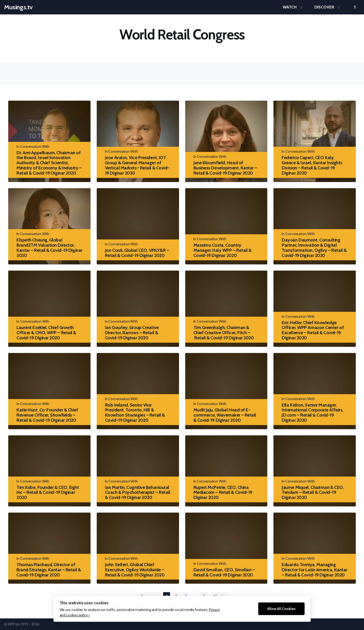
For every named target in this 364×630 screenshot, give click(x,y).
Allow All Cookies (281, 609)
